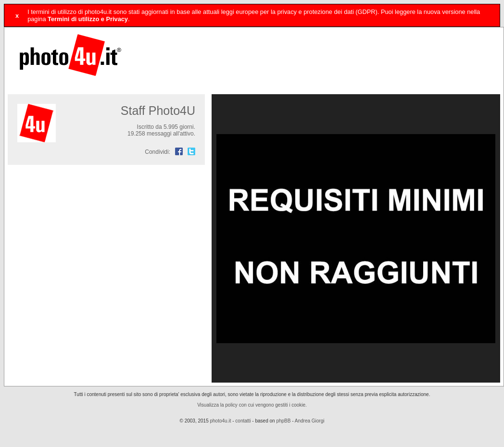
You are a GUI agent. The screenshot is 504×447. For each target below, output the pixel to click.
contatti (243, 421)
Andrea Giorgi (310, 421)
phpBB (283, 421)
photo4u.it (221, 421)
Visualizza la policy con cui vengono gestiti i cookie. (252, 405)
